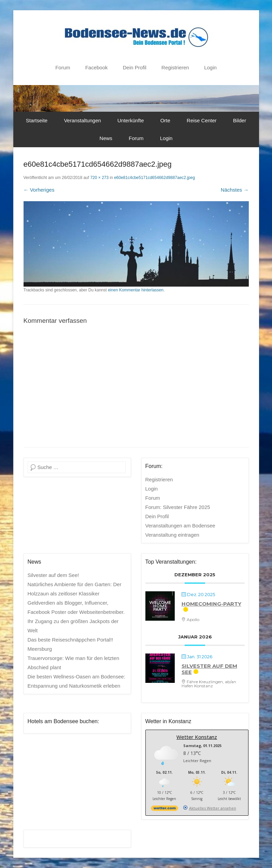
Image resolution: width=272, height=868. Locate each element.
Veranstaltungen (82, 120)
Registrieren (175, 67)
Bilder (240, 120)
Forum (63, 67)
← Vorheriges (39, 190)
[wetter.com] (164, 809)
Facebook (97, 67)
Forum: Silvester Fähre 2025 (178, 507)
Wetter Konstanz (197, 737)
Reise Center (202, 120)
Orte (165, 120)
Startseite (37, 120)
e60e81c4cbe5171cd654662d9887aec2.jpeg (154, 178)
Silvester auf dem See (209, 669)
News (106, 138)
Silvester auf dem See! (53, 575)
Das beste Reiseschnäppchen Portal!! (70, 640)
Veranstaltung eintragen (172, 535)
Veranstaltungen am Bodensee (180, 526)
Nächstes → (235, 190)
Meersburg (40, 649)
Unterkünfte (131, 120)
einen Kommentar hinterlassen (136, 290)
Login (210, 67)
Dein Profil (135, 67)
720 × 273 (99, 178)
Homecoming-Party (211, 604)
